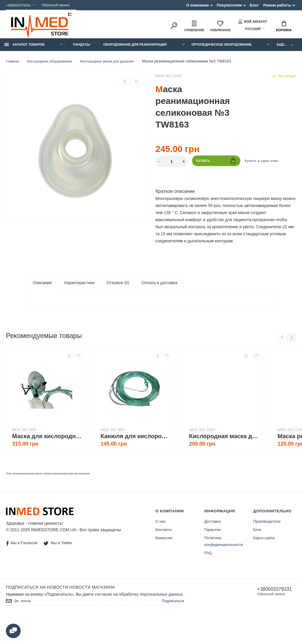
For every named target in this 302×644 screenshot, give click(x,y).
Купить (216, 164)
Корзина (284, 27)
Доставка (213, 545)
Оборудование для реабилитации (135, 48)
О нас (161, 545)
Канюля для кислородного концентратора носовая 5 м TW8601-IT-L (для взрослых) (136, 459)
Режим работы (277, 5)
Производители (267, 545)
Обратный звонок (61, 5)
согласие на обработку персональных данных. (139, 617)
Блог (254, 5)
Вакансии (164, 561)
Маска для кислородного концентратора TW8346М (47, 459)
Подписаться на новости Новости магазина (60, 610)
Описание (42, 286)
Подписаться (172, 625)
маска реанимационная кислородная (67, 497)
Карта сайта (264, 561)
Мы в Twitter (59, 566)
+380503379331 (20, 5)
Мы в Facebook (22, 566)
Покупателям (229, 5)
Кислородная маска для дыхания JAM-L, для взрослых (224, 459)
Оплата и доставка (160, 286)
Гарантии (213, 553)
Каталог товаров (24, 48)
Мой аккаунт (253, 22)
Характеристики (79, 286)
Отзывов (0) (118, 286)
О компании (198, 5)
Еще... (282, 48)
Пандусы (82, 48)
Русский (249, 29)
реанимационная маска (28, 497)
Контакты (164, 553)
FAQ (208, 576)
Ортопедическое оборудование (221, 48)
